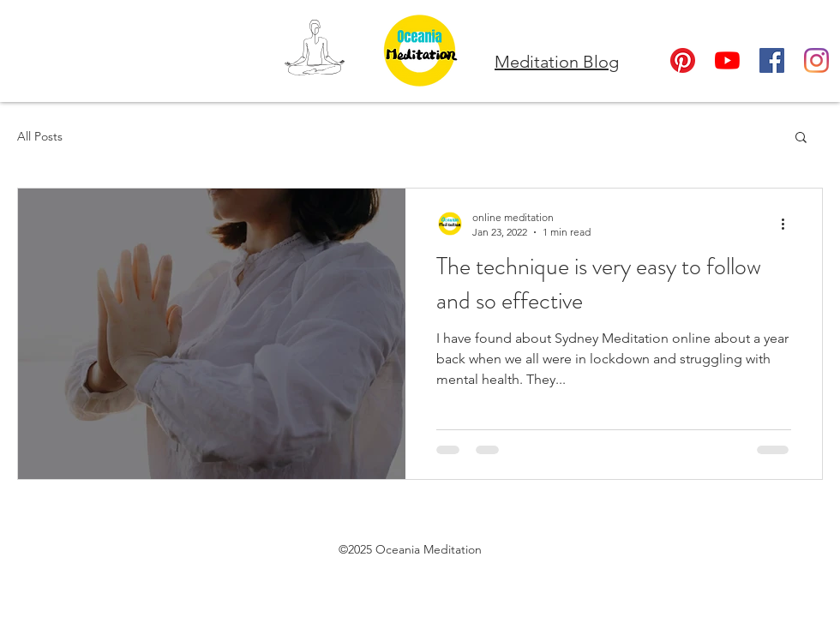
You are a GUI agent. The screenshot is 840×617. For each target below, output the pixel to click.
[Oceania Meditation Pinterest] (683, 60)
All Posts (40, 136)
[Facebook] (772, 60)
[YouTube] (727, 60)
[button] (801, 138)
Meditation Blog (557, 62)
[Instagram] (816, 60)
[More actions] (789, 224)
